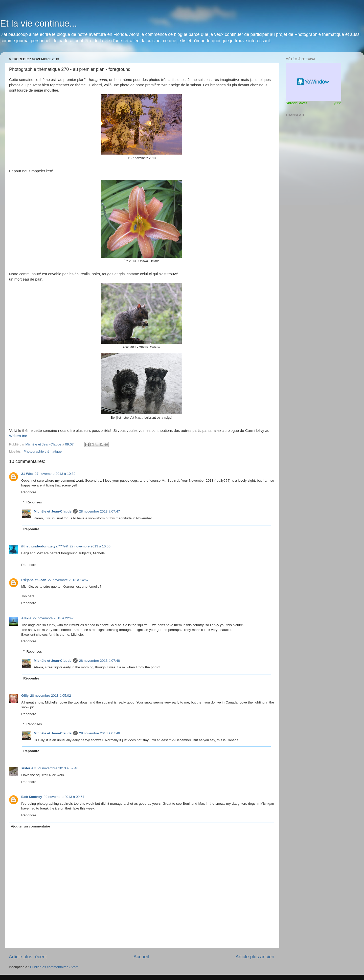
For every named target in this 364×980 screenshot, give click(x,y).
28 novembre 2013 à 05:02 (50, 696)
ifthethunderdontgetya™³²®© (45, 546)
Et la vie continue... (38, 23)
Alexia (26, 618)
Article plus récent (28, 957)
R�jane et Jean (34, 580)
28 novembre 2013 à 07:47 (99, 511)
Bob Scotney (32, 797)
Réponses (34, 502)
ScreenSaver (296, 103)
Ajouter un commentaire (30, 826)
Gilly (25, 696)
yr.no (337, 103)
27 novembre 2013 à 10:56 (90, 546)
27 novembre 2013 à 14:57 (68, 580)
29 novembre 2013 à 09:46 (58, 768)
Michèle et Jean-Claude (53, 511)
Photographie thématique (43, 451)
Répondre (29, 492)
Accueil (141, 957)
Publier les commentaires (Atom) (55, 967)
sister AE (29, 768)
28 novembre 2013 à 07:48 (99, 661)
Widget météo (313, 82)
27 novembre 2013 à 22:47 (53, 618)
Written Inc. (19, 436)
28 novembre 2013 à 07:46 (99, 733)
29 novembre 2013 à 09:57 (64, 797)
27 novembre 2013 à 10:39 (55, 474)
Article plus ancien (255, 957)
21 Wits (27, 474)
